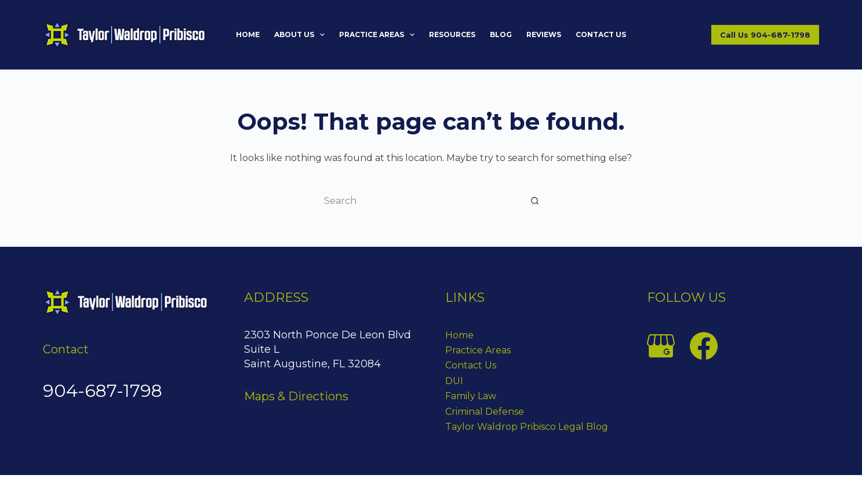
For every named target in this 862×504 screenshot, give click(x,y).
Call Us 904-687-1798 (765, 35)
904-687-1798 (103, 391)
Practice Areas (379, 35)
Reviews (544, 34)
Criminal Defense (485, 412)
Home (248, 34)
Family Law (471, 396)
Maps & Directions (296, 396)
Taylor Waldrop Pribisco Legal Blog (527, 427)
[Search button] (535, 200)
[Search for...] (419, 200)
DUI (454, 381)
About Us (302, 35)
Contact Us (601, 34)
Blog (501, 34)
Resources (452, 34)
